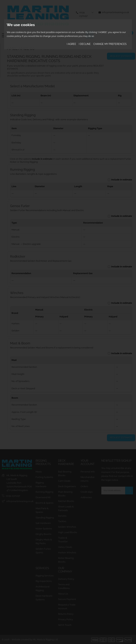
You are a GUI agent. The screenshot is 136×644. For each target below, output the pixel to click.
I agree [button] (71, 44)
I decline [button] (85, 44)
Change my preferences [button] (110, 44)
